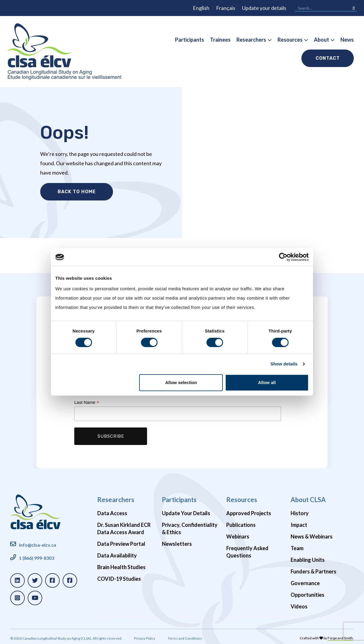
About (321, 40)
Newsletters (177, 541)
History (300, 511)
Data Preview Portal (121, 541)
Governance (305, 580)
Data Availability (117, 553)
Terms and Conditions (185, 636)
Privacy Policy (145, 636)
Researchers (251, 40)
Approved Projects (249, 511)
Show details (284, 364)
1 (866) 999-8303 (37, 555)
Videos (299, 604)
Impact (299, 522)
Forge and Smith (340, 636)
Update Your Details (186, 511)
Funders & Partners (313, 569)
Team (297, 546)
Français (226, 8)
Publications (241, 522)
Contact (328, 58)
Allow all (267, 382)
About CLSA (308, 497)
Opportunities (308, 592)
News (347, 40)
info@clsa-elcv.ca (38, 542)
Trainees (220, 40)
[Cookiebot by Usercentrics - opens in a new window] (283, 257)
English (201, 8)
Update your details (264, 8)
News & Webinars (312, 534)
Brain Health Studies (121, 564)
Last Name (87, 400)
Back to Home (76, 192)
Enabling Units (308, 557)
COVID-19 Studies (119, 576)
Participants (190, 40)
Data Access (112, 511)
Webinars (238, 534)
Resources (290, 40)
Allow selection (181, 382)
